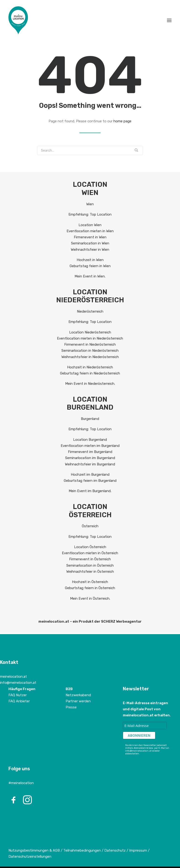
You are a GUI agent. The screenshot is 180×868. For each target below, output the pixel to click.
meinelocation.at (13, 677)
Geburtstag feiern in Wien (90, 266)
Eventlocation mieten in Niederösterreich (90, 338)
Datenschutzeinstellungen (30, 857)
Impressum (139, 850)
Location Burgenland (90, 440)
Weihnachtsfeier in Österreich (90, 572)
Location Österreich (90, 547)
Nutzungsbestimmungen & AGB (34, 850)
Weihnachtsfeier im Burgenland (90, 464)
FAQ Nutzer (18, 695)
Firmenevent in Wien (90, 237)
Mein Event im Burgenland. (90, 491)
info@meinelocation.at (18, 683)
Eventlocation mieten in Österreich (90, 553)
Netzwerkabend (78, 695)
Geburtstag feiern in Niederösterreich (90, 373)
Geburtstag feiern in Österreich (90, 588)
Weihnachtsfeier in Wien (90, 250)
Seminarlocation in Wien (90, 243)
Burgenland (90, 419)
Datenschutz (115, 850)
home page (122, 121)
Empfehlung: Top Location (90, 214)
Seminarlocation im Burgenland (90, 458)
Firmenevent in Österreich (90, 559)
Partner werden (78, 701)
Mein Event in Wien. (90, 276)
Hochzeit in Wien (90, 260)
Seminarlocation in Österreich (90, 565)
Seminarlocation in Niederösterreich (90, 351)
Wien (90, 204)
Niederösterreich (90, 311)
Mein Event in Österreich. (90, 599)
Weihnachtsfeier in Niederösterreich (90, 357)
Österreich (90, 526)
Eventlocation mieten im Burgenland (90, 446)
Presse (71, 707)
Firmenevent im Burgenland (90, 452)
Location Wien (90, 225)
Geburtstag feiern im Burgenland (90, 481)
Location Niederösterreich (90, 332)
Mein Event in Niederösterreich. (90, 384)
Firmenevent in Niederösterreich (90, 344)
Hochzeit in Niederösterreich (90, 367)
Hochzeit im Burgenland (90, 475)
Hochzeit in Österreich (90, 582)
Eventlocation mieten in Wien (90, 231)
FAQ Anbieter (19, 701)
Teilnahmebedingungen (82, 850)
